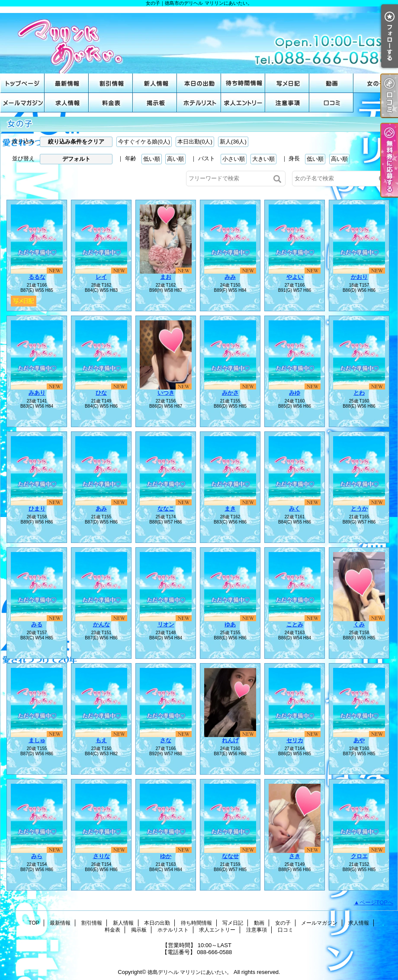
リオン (166, 624)
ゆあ (230, 624)
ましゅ (37, 740)
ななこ (166, 509)
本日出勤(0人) (195, 142)
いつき (166, 393)
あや (359, 740)
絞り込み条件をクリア (76, 142)
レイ (101, 277)
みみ (230, 277)
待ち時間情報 (243, 83)
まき (230, 509)
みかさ (230, 393)
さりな (101, 856)
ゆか (166, 856)
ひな (101, 393)
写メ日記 (287, 83)
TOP (22, 83)
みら (37, 856)
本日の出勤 (199, 83)
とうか (359, 509)
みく (295, 509)
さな (166, 740)
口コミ (331, 103)
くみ (359, 624)
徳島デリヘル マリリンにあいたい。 (190, 972)
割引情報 (111, 83)
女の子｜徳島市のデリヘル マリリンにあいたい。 (199, 40)
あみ (101, 509)
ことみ (295, 624)
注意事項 (287, 103)
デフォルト (76, 159)
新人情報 (155, 83)
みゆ (295, 393)
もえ (101, 740)
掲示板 (155, 103)
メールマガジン (22, 103)
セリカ (295, 740)
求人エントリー (243, 103)
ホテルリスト (199, 103)
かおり (359, 277)
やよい (295, 277)
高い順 (175, 159)
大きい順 (263, 159)
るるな (37, 277)
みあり (37, 393)
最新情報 (67, 83)
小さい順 (234, 159)
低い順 (152, 159)
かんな (101, 624)
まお (166, 277)
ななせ (230, 856)
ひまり (37, 509)
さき (295, 856)
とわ (359, 393)
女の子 (376, 83)
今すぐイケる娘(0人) (144, 142)
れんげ (230, 740)
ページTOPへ (377, 902)
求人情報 (67, 103)
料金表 (111, 103)
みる (37, 624)
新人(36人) (233, 142)
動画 (331, 83)
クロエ (359, 856)
